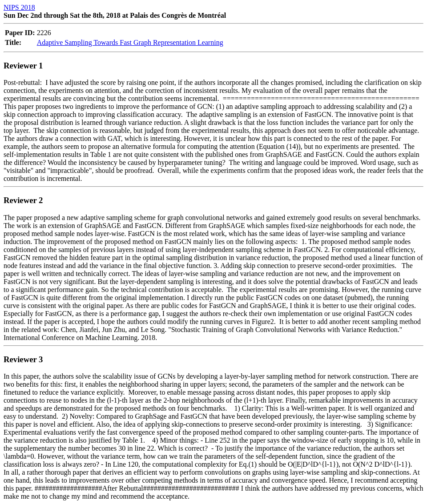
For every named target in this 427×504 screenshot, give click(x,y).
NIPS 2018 (19, 7)
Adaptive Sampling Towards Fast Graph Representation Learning (130, 42)
